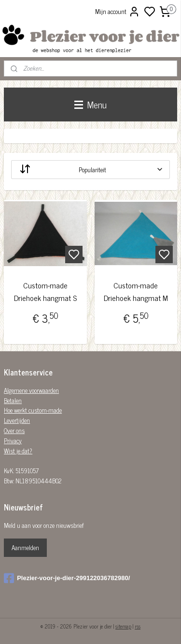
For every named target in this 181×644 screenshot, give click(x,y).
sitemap (123, 626)
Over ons (14, 430)
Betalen (13, 400)
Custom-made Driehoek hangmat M (136, 292)
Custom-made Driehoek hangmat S (45, 292)
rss (138, 626)
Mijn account (118, 12)
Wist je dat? (18, 451)
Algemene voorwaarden (31, 390)
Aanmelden (25, 547)
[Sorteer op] (90, 170)
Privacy (13, 441)
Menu (90, 104)
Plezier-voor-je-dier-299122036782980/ (67, 578)
